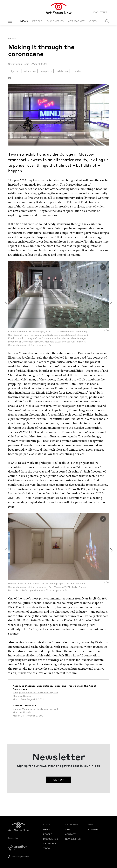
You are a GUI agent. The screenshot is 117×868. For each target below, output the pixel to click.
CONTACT (70, 834)
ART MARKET (76, 21)
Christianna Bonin (19, 64)
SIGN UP (58, 780)
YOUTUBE (93, 829)
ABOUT (69, 829)
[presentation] (6, 302)
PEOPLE (37, 21)
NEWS (24, 21)
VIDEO (93, 21)
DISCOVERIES (55, 21)
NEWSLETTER (99, 12)
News (12, 38)
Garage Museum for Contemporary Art (35, 692)
